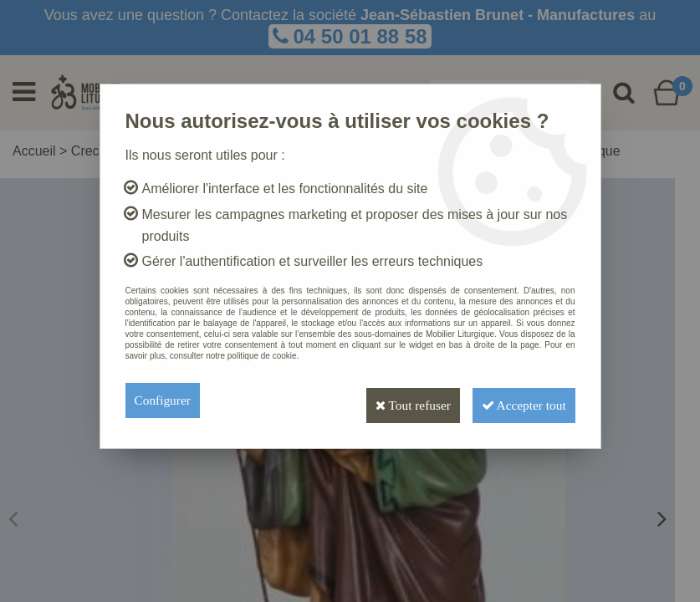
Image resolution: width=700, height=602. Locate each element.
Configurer (164, 400)
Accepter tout (518, 400)
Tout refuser (395, 400)
